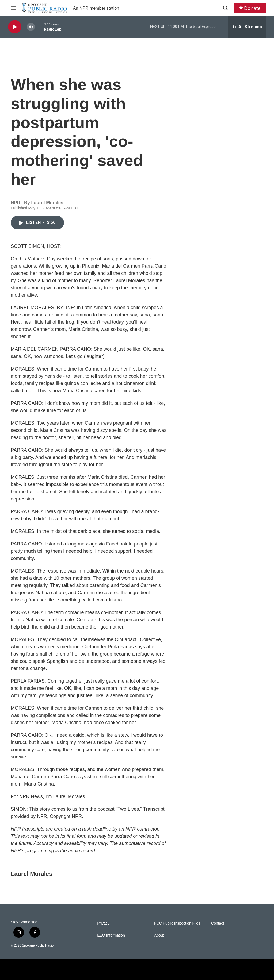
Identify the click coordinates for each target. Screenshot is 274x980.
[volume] (31, 27)
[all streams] (247, 27)
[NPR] (51, 969)
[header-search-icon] (226, 8)
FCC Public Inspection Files (177, 923)
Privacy (103, 923)
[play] (15, 27)
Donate (252, 8)
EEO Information (111, 935)
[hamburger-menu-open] (13, 8)
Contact (218, 923)
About (159, 935)
